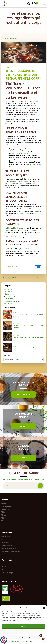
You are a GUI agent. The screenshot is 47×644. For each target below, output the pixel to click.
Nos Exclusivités (7, 506)
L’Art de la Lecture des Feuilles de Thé (24, 348)
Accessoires (5, 524)
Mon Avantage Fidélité (9, 548)
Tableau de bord (7, 564)
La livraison (5, 542)
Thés (3, 512)
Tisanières (5, 521)
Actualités (8, 289)
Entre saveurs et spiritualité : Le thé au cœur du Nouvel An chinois (28, 315)
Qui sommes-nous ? (8, 545)
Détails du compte (7, 573)
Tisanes (4, 515)
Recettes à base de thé (13, 301)
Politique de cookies (15, 642)
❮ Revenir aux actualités (10, 38)
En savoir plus (23, 395)
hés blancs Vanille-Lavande (19, 181)
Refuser (24, 632)
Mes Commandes (7, 567)
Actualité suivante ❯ (39, 278)
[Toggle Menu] (45, 4)
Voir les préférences (23, 637)
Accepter (24, 626)
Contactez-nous (7, 536)
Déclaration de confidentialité (28, 642)
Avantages (9, 292)
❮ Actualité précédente (9, 278)
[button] (44, 608)
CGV (3, 539)
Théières (4, 518)
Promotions (5, 509)
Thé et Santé (9, 303)
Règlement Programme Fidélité (12, 551)
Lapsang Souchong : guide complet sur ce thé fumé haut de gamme (28, 326)
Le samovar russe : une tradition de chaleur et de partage (29, 337)
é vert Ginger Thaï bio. (22, 153)
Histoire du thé (10, 296)
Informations (9, 299)
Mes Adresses (6, 570)
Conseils (8, 294)
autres (4, 503)
